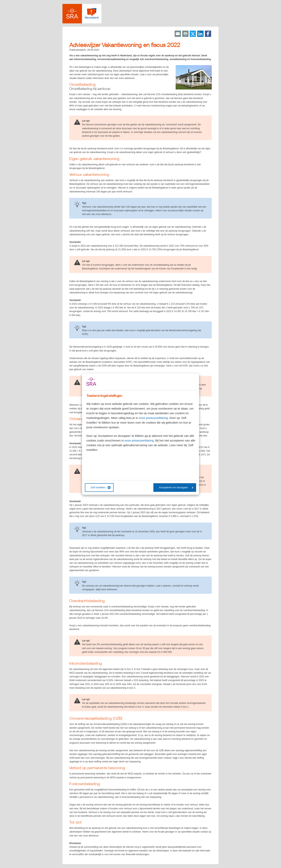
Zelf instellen (101, 488)
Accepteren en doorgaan (176, 487)
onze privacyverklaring (153, 418)
